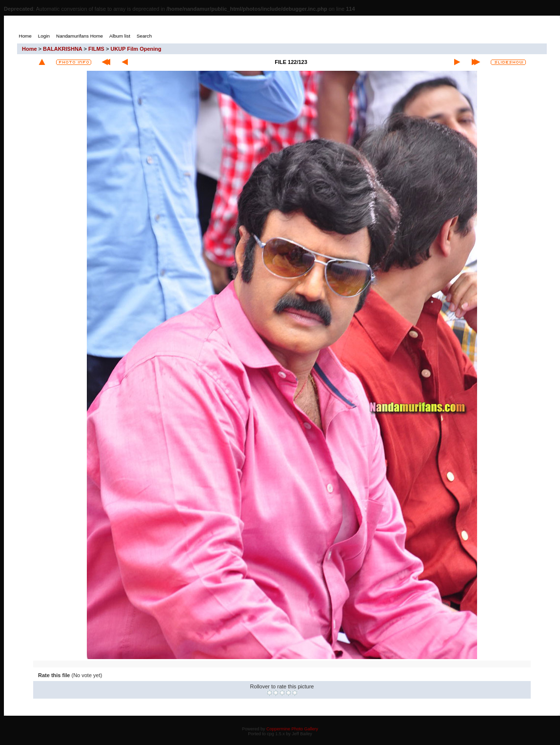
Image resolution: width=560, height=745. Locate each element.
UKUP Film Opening (136, 49)
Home (30, 49)
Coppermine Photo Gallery (292, 729)
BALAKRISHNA (62, 49)
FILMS (96, 49)
